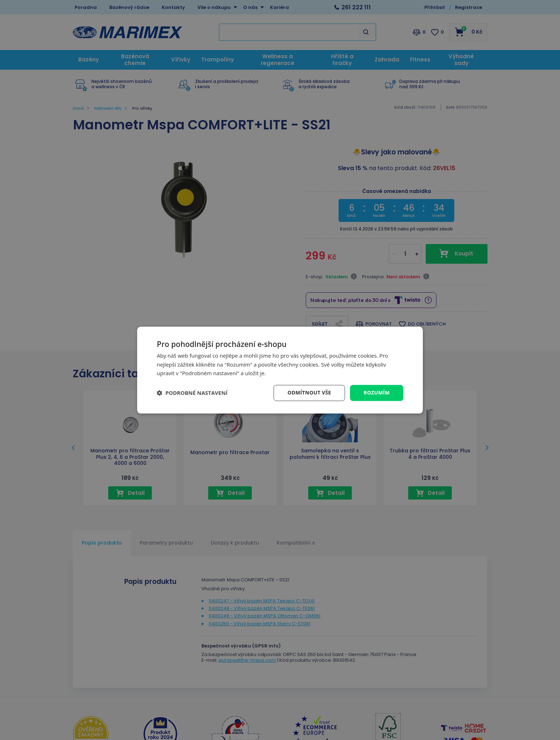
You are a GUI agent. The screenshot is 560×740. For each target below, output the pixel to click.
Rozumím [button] (377, 393)
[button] (192, 393)
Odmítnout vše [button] (309, 393)
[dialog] (280, 370)
